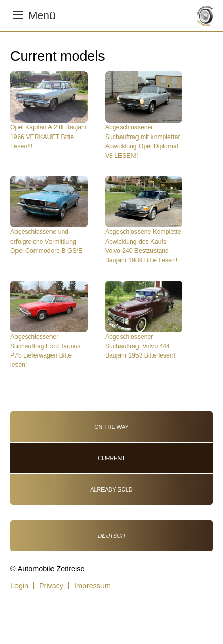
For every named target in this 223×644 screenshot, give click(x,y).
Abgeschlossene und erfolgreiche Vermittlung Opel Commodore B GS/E (46, 241)
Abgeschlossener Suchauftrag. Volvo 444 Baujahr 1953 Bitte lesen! (140, 346)
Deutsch (112, 536)
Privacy (51, 586)
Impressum (92, 586)
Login (19, 586)
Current (111, 458)
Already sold (111, 489)
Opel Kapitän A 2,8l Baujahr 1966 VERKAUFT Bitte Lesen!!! (49, 137)
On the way (111, 427)
